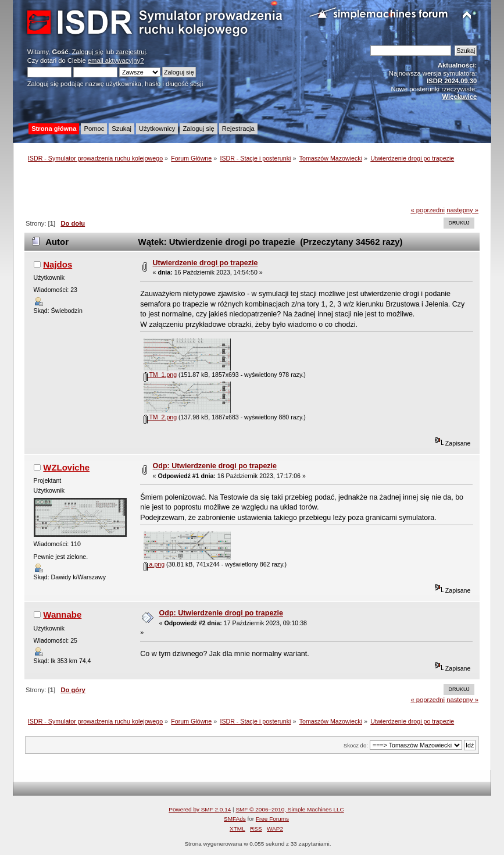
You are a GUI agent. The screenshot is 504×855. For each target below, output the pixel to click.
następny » (462, 210)
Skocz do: (356, 745)
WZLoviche (66, 467)
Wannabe (62, 614)
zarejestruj (131, 52)
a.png (154, 564)
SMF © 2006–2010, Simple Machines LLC (289, 809)
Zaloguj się (88, 52)
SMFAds (235, 819)
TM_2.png (160, 417)
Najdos (58, 264)
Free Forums (272, 819)
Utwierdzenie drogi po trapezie (205, 263)
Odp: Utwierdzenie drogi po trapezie (215, 466)
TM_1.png (160, 375)
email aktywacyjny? (116, 60)
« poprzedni (428, 210)
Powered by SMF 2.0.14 (200, 809)
